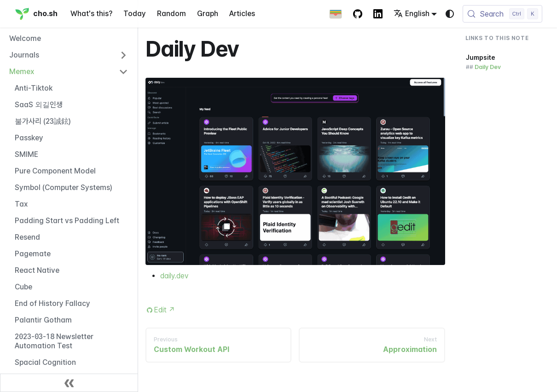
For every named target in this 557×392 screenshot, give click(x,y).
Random (171, 14)
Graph (208, 14)
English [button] (412, 14)
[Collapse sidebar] (69, 383)
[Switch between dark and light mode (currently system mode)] (450, 14)
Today (135, 14)
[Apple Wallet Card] (336, 14)
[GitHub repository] (358, 14)
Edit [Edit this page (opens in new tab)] (165, 310)
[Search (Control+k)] (502, 14)
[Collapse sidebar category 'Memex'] (123, 72)
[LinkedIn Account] (378, 14)
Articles (242, 14)
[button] (69, 55)
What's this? (91, 14)
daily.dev (174, 276)
